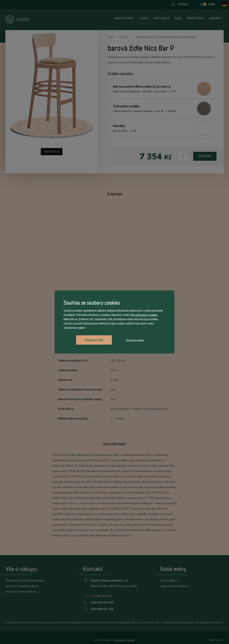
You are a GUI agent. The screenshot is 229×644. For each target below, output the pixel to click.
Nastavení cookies (135, 340)
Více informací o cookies (144, 315)
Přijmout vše (94, 340)
